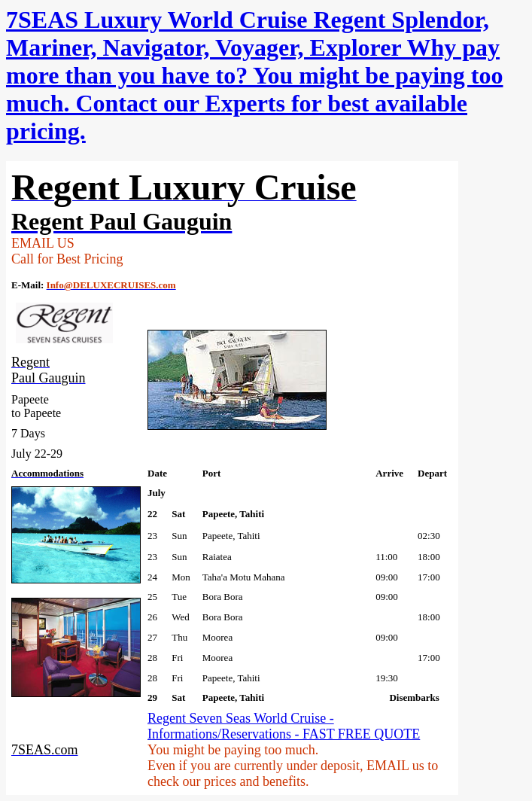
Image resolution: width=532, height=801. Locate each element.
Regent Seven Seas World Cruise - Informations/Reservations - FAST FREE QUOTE (284, 726)
